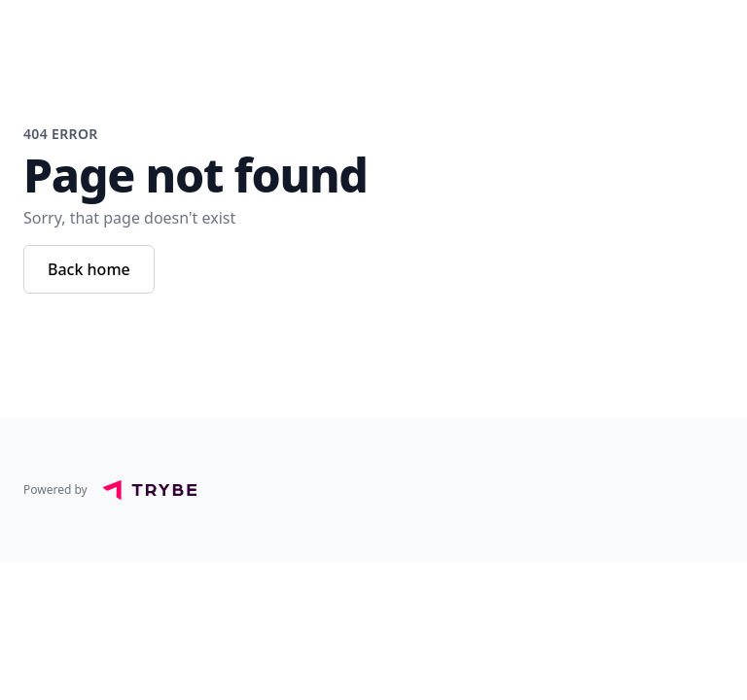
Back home (89, 269)
